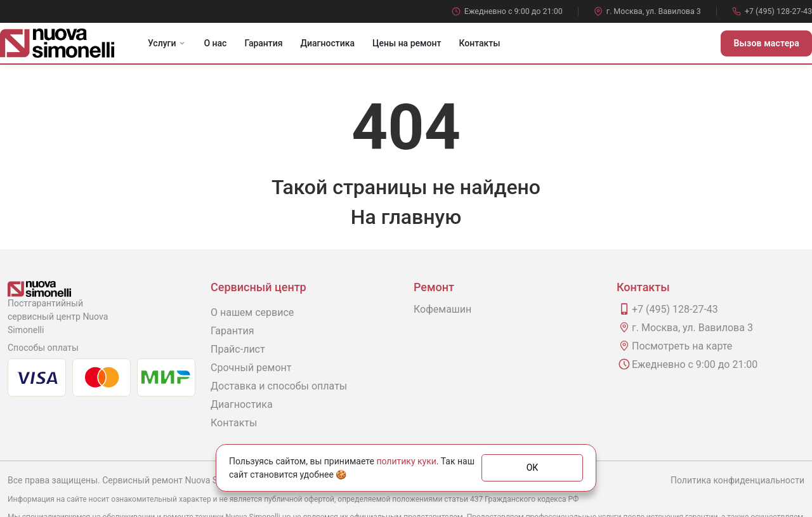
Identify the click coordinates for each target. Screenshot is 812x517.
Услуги (167, 43)
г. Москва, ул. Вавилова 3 (647, 11)
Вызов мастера (766, 43)
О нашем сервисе (252, 312)
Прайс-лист (238, 349)
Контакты (479, 43)
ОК (533, 468)
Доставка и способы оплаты (279, 386)
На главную (406, 217)
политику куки (406, 461)
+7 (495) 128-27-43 (772, 11)
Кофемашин (442, 309)
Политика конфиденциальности (737, 480)
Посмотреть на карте (682, 346)
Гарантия (263, 43)
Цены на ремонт (407, 43)
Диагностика (328, 43)
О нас (215, 43)
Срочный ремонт (251, 368)
